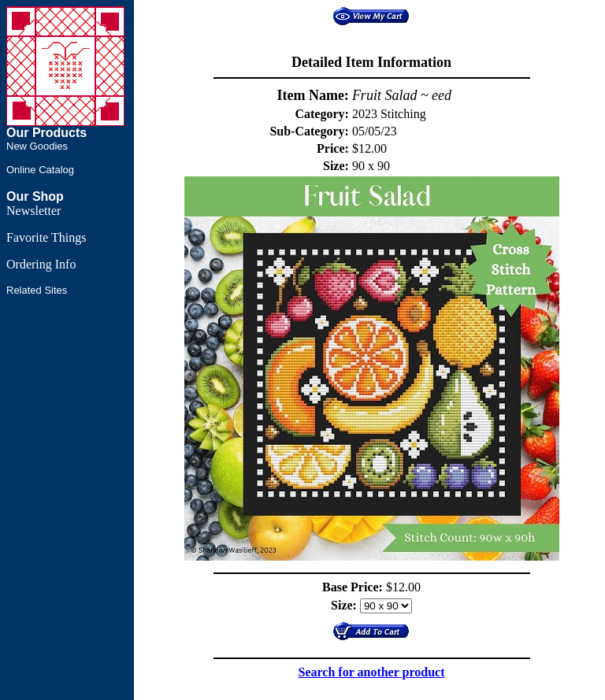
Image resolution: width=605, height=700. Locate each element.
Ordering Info (41, 264)
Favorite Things (46, 237)
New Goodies (37, 146)
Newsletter (33, 211)
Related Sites (37, 290)
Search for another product (372, 672)
